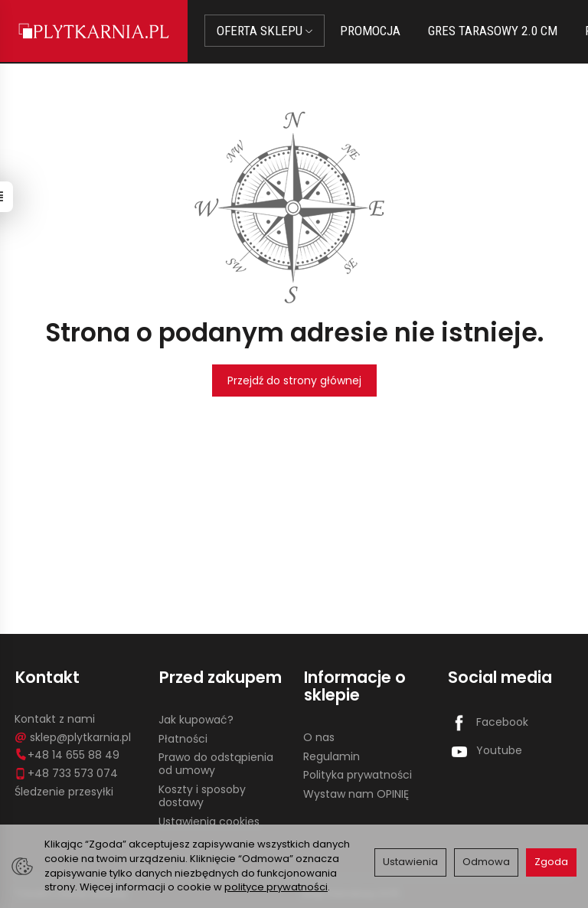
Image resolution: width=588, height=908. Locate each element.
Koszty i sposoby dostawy (202, 794)
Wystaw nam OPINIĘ (356, 793)
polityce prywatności (276, 887)
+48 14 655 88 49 (67, 754)
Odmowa (486, 862)
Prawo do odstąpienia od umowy (216, 763)
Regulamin (332, 755)
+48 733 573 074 (66, 772)
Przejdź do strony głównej (294, 381)
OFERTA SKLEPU (266, 31)
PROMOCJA (372, 31)
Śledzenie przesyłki (64, 790)
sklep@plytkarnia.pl (73, 736)
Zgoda (551, 862)
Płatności (183, 737)
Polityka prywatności (358, 774)
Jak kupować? (196, 718)
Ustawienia (410, 862)
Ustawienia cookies (209, 820)
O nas (319, 736)
